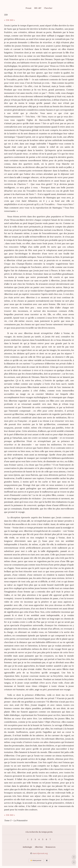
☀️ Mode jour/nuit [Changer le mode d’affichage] (36, 860)
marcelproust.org (40, 853)
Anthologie (27, 847)
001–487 (38, 8)
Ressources (50, 847)
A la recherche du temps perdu (39, 832)
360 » (12, 20)
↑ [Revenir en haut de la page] (74, 857)
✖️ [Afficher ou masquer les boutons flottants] (47, 860)
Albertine (39, 847)
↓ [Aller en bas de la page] (74, 862)
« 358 (7, 20)
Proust (29, 8)
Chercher (48, 8)
